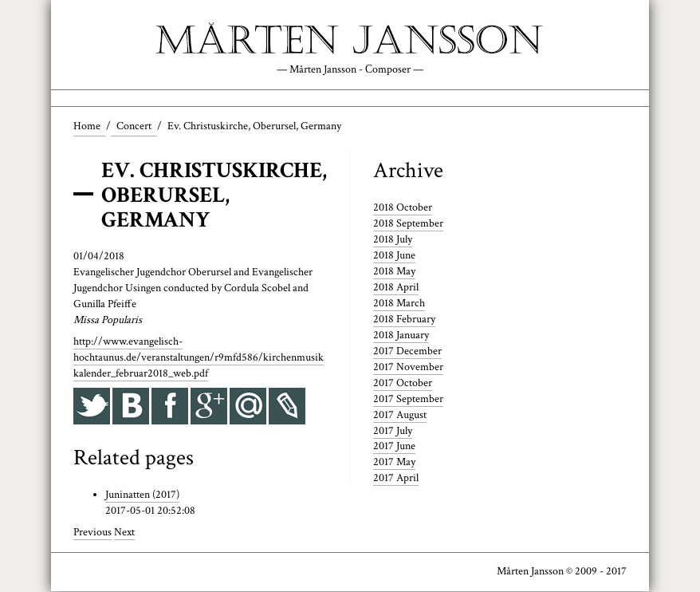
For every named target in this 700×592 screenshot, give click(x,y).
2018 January (401, 335)
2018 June (394, 255)
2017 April (396, 479)
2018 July (393, 240)
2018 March (399, 303)
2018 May (394, 271)
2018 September (408, 224)
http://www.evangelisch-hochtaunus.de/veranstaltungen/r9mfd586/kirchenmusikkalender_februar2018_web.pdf (199, 358)
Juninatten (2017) (142, 495)
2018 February (404, 319)
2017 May (394, 463)
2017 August (400, 415)
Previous (92, 533)
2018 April (396, 287)
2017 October (403, 383)
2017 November (408, 367)
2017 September (408, 399)
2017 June (394, 447)
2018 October (403, 208)
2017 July (393, 431)
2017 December (407, 351)
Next (124, 533)
